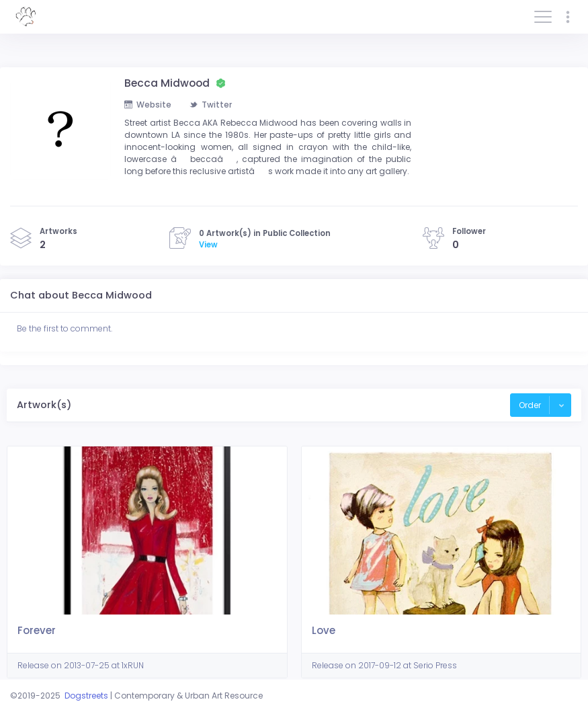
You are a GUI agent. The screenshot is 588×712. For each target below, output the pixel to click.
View (208, 245)
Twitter (211, 105)
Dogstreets (86, 696)
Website (148, 105)
